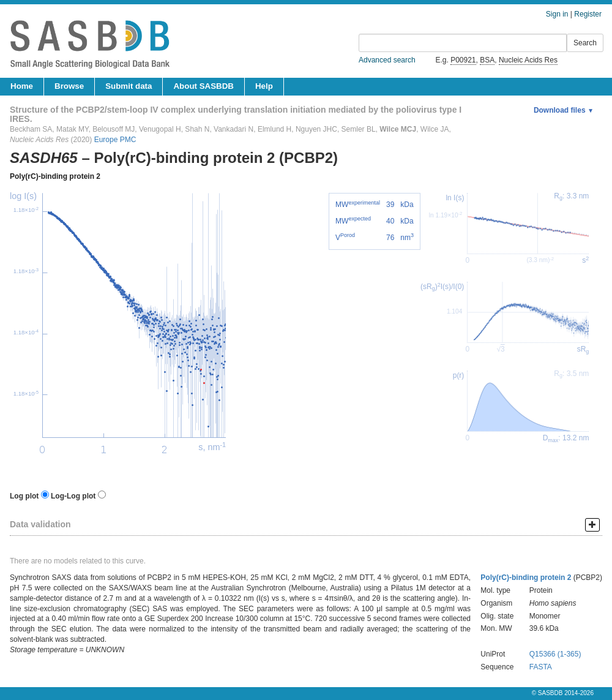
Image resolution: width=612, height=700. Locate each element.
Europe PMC (115, 140)
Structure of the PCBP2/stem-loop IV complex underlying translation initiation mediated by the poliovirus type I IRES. (236, 114)
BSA (487, 60)
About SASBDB (203, 86)
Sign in (557, 14)
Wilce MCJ (398, 129)
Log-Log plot (73, 496)
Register (588, 14)
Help (264, 86)
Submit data (129, 86)
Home (22, 86)
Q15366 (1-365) (555, 654)
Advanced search (387, 60)
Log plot (24, 496)
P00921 (463, 60)
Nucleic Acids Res (528, 60)
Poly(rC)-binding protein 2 (55, 176)
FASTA (541, 667)
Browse (69, 86)
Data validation (40, 524)
